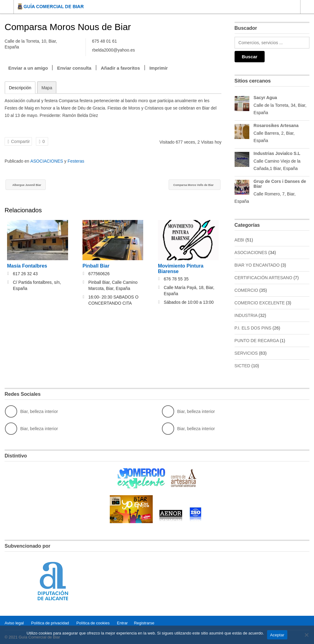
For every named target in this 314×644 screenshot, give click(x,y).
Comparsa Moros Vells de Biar (183, 185)
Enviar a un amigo (28, 68)
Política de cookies (93, 622)
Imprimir (159, 68)
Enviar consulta (74, 68)
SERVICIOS (246, 353)
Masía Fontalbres (27, 266)
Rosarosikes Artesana (276, 125)
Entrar (122, 622)
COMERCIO (246, 290)
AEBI (239, 240)
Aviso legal (14, 622)
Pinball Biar (96, 266)
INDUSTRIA (246, 315)
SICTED (242, 366)
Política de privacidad (50, 622)
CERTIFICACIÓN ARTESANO (264, 278)
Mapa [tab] (47, 88)
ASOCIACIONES (47, 161)
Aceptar (277, 635)
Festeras (76, 161)
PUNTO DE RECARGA (257, 341)
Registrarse (144, 622)
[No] (306, 635)
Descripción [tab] (20, 88)
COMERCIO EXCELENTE (260, 303)
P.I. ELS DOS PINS (253, 328)
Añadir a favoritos (121, 68)
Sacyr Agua (265, 98)
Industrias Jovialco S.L (277, 153)
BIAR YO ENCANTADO (257, 265)
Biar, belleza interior (31, 411)
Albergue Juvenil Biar (34, 185)
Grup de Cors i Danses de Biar (280, 184)
